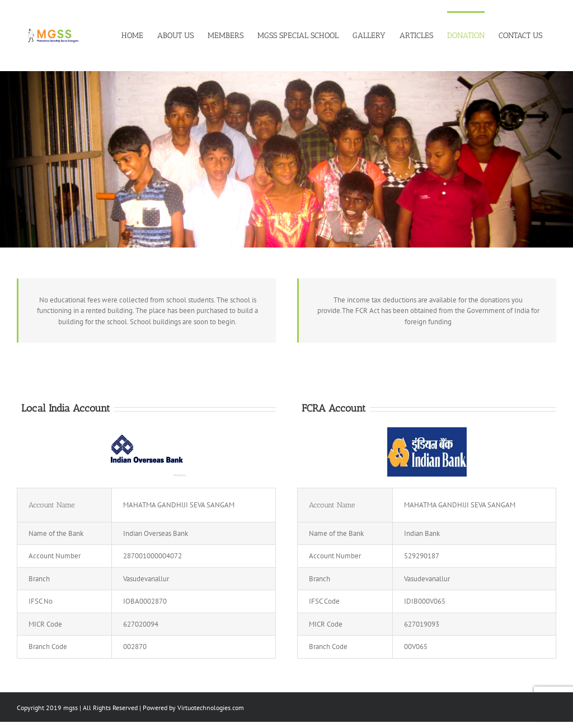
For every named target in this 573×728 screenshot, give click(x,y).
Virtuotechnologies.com (211, 708)
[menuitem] (139, 35)
